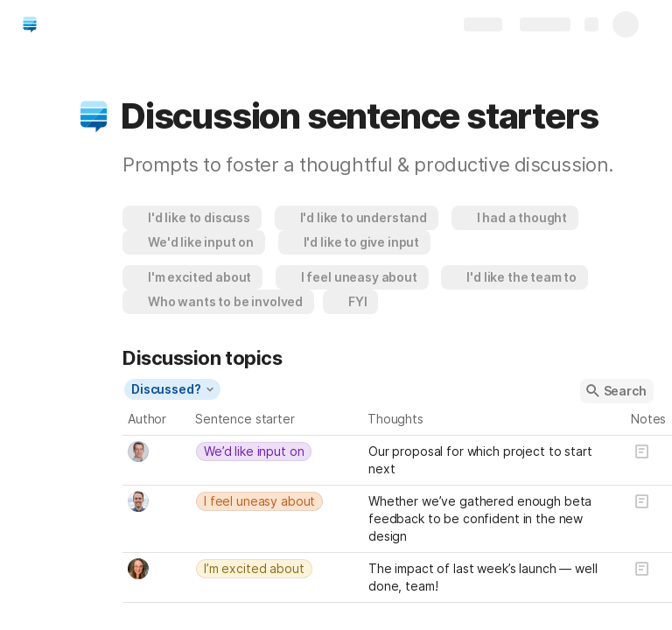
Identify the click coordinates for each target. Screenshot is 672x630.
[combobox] (157, 451)
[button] (94, 116)
